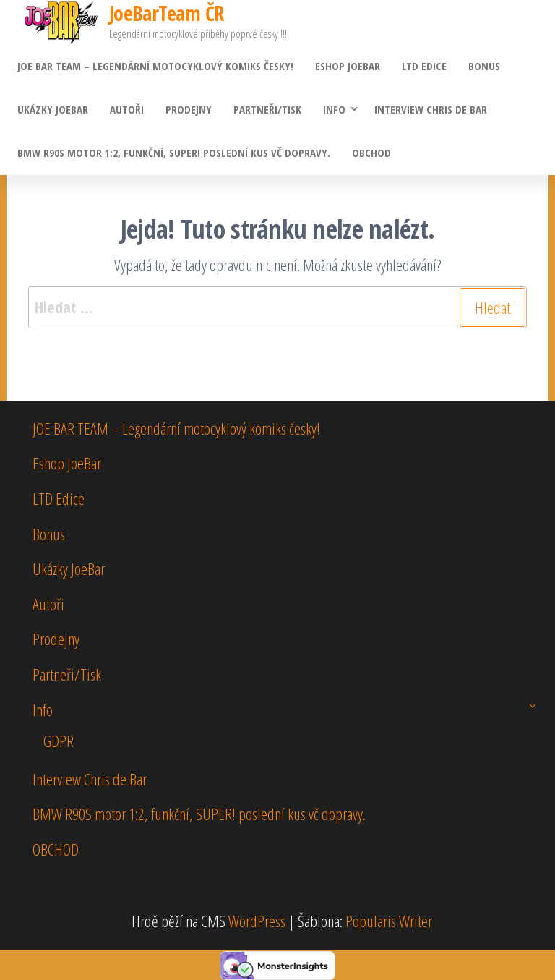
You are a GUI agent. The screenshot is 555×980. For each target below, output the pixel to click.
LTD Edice (424, 66)
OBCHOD (371, 153)
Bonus (484, 66)
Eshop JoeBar (348, 66)
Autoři (127, 109)
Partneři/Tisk (267, 109)
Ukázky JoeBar (53, 109)
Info (334, 109)
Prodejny (189, 109)
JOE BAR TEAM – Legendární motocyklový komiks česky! (155, 66)
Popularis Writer (389, 921)
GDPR (59, 741)
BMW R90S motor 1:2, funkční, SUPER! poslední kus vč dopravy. (174, 153)
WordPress (257, 921)
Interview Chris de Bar (431, 109)
